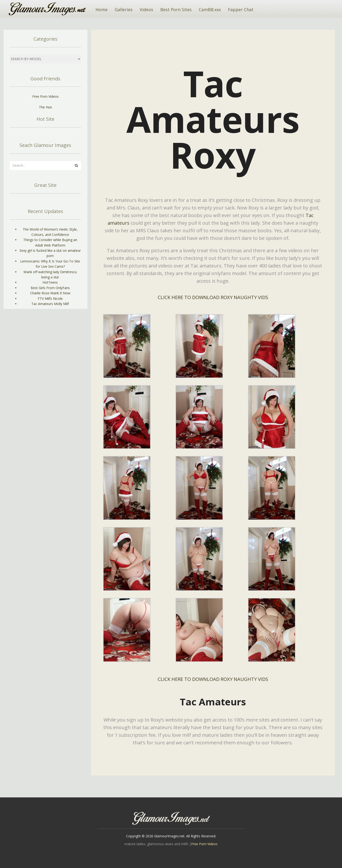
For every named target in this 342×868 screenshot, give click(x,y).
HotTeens (50, 282)
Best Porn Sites (176, 10)
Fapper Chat (241, 10)
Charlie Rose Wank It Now (50, 293)
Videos (146, 10)
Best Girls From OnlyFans (50, 288)
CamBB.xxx (210, 10)
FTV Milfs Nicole (50, 298)
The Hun (45, 107)
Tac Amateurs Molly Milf (50, 304)
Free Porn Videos (45, 96)
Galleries (124, 10)
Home (102, 10)
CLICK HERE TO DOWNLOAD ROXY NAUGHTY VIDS (213, 297)
